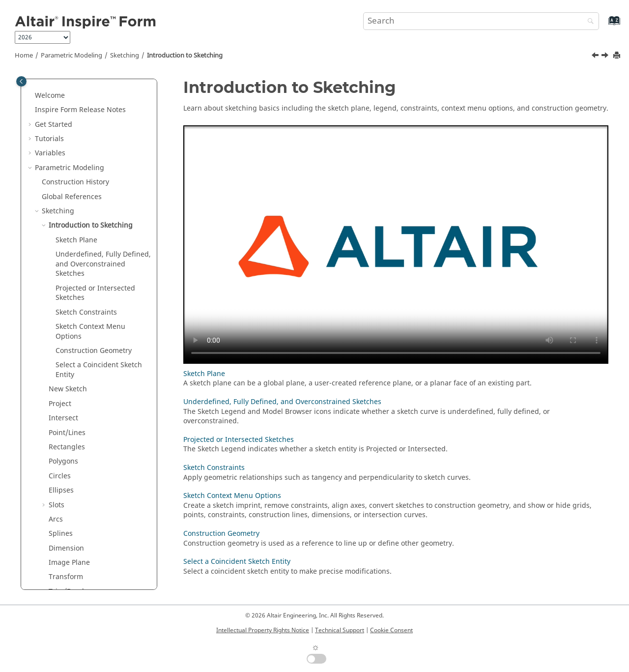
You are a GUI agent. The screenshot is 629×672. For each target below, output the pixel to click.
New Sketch (68, 389)
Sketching (125, 56)
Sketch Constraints (86, 312)
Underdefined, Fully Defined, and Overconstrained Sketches (103, 264)
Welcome (50, 96)
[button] (31, 96)
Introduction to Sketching (185, 56)
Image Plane (69, 563)
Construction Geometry (94, 351)
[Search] (588, 22)
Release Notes (80, 110)
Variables (50, 153)
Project (60, 404)
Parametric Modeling (71, 56)
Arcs (56, 519)
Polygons (63, 461)
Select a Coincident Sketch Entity (99, 370)
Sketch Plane (76, 240)
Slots (57, 505)
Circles (60, 476)
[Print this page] (618, 56)
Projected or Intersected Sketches (95, 293)
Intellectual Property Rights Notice (263, 630)
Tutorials (49, 139)
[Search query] (481, 21)
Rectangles (67, 447)
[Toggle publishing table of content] (21, 81)
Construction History (75, 182)
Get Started (54, 125)
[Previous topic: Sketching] (596, 57)
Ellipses (61, 490)
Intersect (63, 418)
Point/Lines (67, 433)
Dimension (66, 548)
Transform (66, 577)
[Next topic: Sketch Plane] (606, 57)
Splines (61, 534)
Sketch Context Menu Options (90, 332)
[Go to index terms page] (604, 25)
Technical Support (340, 630)
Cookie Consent (391, 630)
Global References (72, 197)
